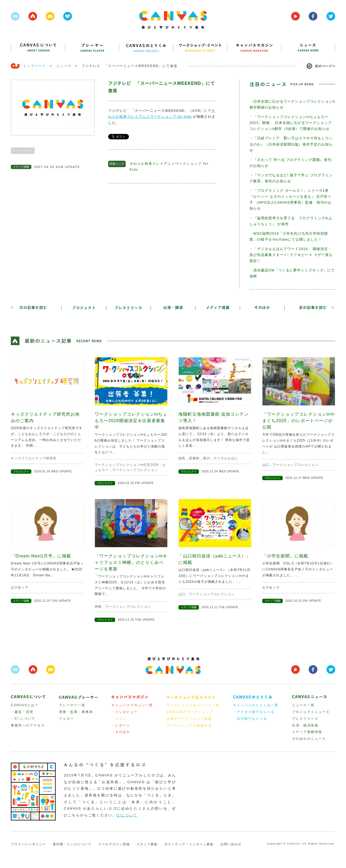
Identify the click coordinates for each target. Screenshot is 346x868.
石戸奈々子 (20, 588)
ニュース (64, 66)
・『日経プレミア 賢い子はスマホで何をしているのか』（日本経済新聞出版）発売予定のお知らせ (291, 144)
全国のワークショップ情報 (189, 719)
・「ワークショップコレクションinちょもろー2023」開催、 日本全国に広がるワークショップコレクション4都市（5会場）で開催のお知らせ (291, 123)
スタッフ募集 (147, 844)
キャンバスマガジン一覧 (132, 705)
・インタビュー (125, 712)
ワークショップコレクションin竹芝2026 (127, 465)
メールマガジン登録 (114, 844)
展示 (207, 458)
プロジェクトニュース (311, 712)
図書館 (194, 458)
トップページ (35, 66)
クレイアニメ (23, 150)
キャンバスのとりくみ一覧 (256, 705)
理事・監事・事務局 (76, 712)
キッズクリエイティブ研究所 (34, 458)
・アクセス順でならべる (254, 712)
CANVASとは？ (25, 705)
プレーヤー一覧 (72, 705)
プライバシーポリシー (28, 844)
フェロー (66, 719)
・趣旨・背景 (22, 712)
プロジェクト (21, 471)
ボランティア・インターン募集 (189, 844)
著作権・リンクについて (72, 844)
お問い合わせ (231, 844)
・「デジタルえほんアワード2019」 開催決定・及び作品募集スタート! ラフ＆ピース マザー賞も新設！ (291, 255)
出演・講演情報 (305, 725)
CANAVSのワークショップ (190, 712)
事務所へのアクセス (28, 725)
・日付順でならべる (250, 719)
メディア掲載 (21, 167)
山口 (266, 465)
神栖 (98, 607)
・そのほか (121, 732)
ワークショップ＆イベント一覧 (193, 705)
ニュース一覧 (303, 705)
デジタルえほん (226, 458)
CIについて (127, 815)
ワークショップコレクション (135, 470)
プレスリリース (305, 719)
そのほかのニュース (309, 739)
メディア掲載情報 (307, 732)
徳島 (182, 458)
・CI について (23, 719)
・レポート (121, 725)
